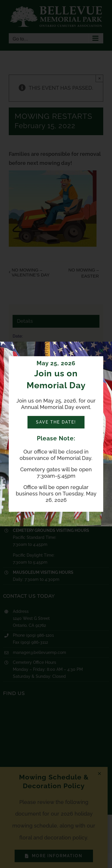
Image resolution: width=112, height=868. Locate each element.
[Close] (101, 351)
